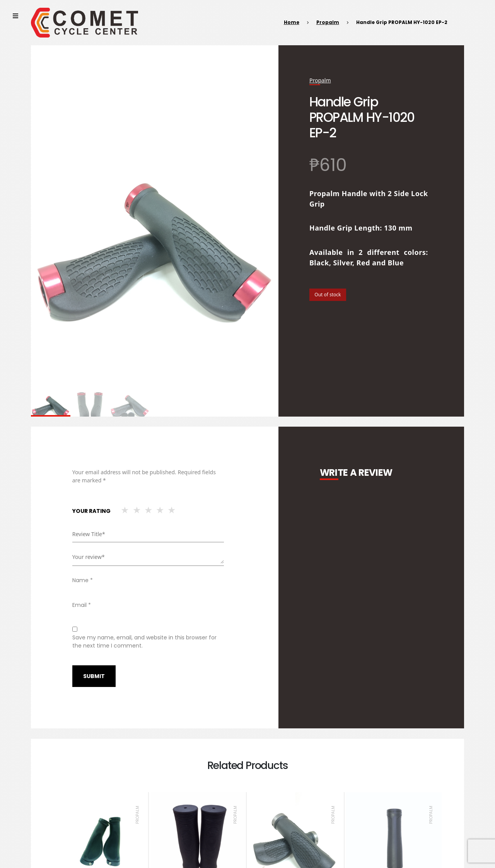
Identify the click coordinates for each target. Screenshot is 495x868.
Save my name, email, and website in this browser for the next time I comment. (144, 642)
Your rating (91, 511)
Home (292, 22)
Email (82, 605)
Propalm (328, 22)
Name (83, 580)
